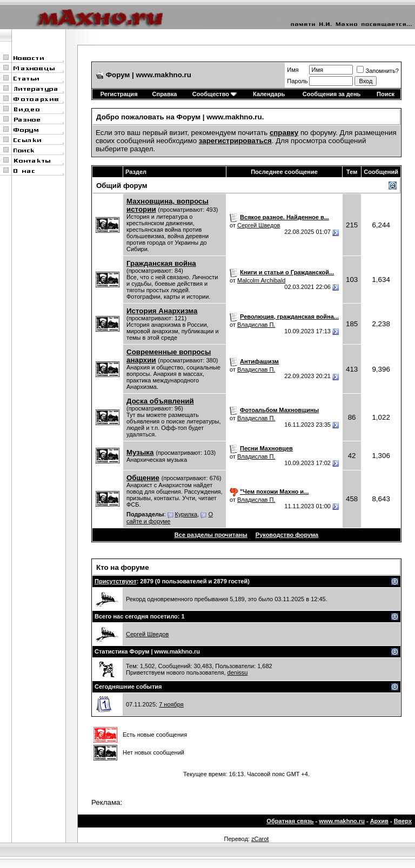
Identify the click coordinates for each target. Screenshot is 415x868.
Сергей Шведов (259, 225)
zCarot (260, 839)
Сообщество (215, 94)
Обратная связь (290, 821)
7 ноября (171, 704)
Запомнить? (378, 71)
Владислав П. (256, 325)
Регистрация (119, 94)
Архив (379, 821)
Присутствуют (116, 581)
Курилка (186, 514)
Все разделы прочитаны (211, 535)
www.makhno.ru (342, 821)
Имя (293, 70)
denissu (238, 672)
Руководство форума (287, 535)
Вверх (403, 821)
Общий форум (122, 186)
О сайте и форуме (170, 518)
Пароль (297, 81)
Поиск (386, 94)
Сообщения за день (332, 94)
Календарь (269, 94)
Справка (165, 94)
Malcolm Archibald (261, 280)
